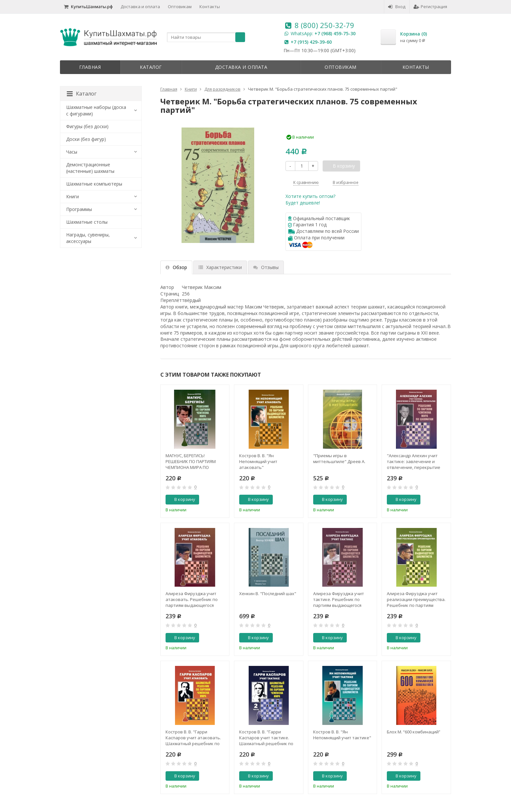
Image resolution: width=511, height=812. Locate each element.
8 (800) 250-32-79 (324, 25)
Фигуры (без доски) (87, 126)
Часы (72, 152)
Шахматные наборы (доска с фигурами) (96, 110)
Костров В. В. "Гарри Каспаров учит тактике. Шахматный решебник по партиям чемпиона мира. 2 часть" (267, 738)
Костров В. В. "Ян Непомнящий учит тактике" (342, 735)
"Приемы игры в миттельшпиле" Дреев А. (339, 459)
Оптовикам (180, 7)
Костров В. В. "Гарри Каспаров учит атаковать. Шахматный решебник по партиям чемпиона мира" (193, 738)
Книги (73, 196)
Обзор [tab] (176, 267)
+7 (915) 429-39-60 (311, 42)
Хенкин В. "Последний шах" (268, 594)
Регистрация (430, 7)
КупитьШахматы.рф (88, 7)
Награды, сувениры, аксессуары (88, 238)
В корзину (181, 499)
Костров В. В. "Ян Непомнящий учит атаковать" (258, 461)
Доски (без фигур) (86, 139)
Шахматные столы (87, 222)
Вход (397, 7)
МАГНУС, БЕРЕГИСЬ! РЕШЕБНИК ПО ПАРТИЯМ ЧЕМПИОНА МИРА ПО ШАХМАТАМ (191, 461)
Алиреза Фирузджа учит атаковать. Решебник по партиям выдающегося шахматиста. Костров (192, 599)
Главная (90, 67)
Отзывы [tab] (266, 267)
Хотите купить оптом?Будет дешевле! (310, 199)
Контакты (210, 7)
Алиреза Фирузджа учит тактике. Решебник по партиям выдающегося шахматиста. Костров (339, 599)
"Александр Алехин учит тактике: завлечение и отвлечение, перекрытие (414, 461)
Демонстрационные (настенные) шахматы (90, 168)
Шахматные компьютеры (94, 184)
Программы (79, 209)
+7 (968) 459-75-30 (335, 33)
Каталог (151, 67)
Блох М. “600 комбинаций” (414, 732)
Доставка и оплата (140, 7)
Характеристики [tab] (220, 267)
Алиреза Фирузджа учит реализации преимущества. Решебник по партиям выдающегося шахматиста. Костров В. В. (416, 599)
